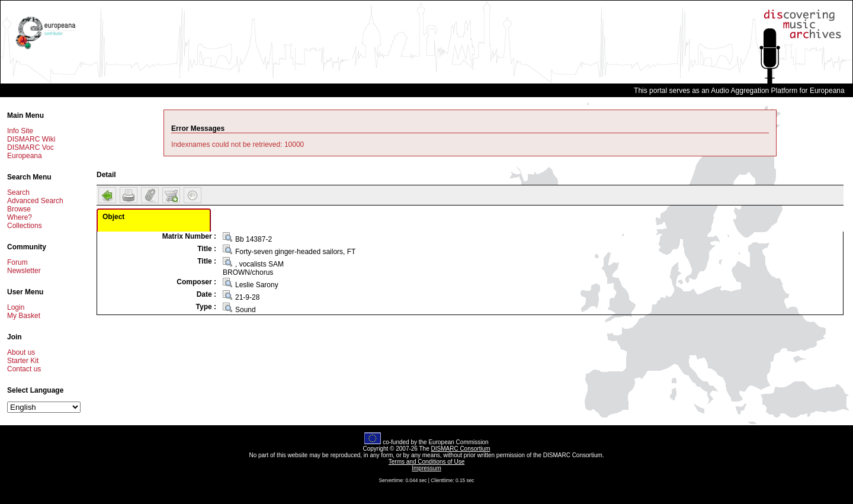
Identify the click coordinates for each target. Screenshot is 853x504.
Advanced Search (35, 201)
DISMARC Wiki (31, 139)
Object (113, 217)
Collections (25, 226)
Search (18, 192)
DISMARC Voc (31, 147)
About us (21, 352)
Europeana (25, 156)
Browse (19, 209)
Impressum (426, 468)
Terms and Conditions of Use (426, 462)
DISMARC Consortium (461, 449)
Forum (17, 262)
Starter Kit (23, 361)
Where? (20, 217)
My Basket (24, 316)
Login (16, 307)
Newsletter (24, 271)
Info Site (20, 131)
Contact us (24, 369)
